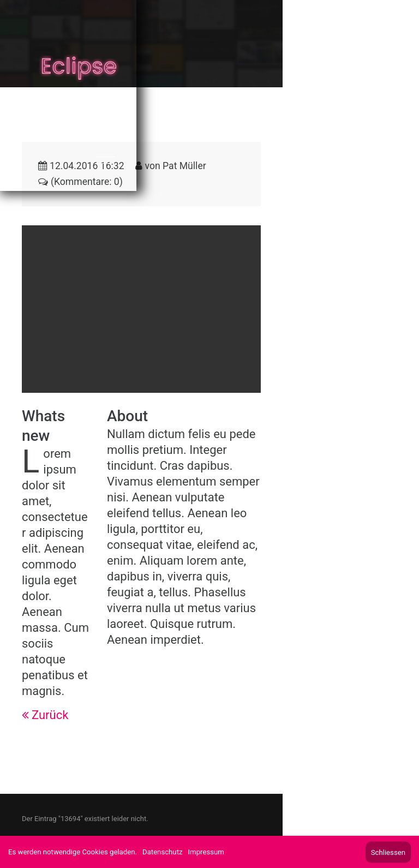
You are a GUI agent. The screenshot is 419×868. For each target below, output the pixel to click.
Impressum (206, 852)
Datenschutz (163, 852)
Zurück (50, 715)
